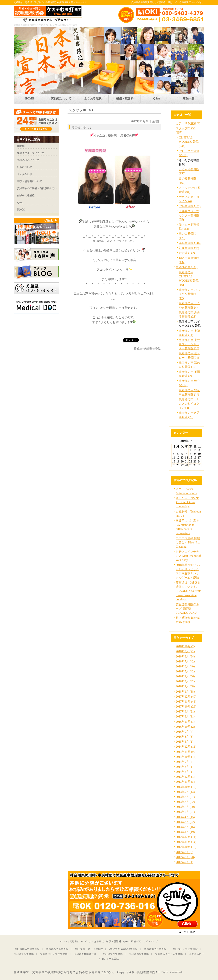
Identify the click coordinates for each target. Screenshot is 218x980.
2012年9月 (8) (184, 852)
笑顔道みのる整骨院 (57, 949)
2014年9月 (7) (184, 762)
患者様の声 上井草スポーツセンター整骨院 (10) (189, 344)
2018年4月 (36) (185, 676)
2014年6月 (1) (184, 772)
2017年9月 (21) (185, 711)
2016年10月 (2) (185, 727)
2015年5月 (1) (184, 742)
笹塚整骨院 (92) (189, 248)
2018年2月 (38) (185, 686)
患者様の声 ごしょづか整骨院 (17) (189, 294)
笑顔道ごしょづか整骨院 (54, 954)
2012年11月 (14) (186, 842)
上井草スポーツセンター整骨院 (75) (189, 215)
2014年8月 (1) (184, 767)
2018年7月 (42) (185, 661)
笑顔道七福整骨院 (139, 954)
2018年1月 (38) (185, 692)
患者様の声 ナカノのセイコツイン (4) (189, 404)
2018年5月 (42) (185, 671)
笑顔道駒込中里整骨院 (27, 949)
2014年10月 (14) (186, 757)
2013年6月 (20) (185, 807)
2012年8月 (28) (185, 857)
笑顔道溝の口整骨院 (155, 949)
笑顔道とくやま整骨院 (185, 949)
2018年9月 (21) (185, 651)
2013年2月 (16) (185, 827)
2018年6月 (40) (185, 666)
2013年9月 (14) (185, 792)
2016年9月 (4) (184, 732)
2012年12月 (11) (186, 837)
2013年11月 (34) (186, 782)
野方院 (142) (187, 253)
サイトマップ (151, 941)
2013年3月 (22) (185, 822)
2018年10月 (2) (185, 646)
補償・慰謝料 (114, 941)
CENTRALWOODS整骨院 (123, 949)
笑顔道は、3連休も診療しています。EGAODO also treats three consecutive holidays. (188, 591)
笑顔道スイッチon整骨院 (169, 954)
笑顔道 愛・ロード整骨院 (89, 949)
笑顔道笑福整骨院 (113, 954)
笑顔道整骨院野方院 (85, 954)
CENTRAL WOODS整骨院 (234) (189, 142)
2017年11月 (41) (186, 702)
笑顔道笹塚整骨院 (24, 954)
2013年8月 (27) (185, 797)
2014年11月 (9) (185, 752)
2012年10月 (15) (186, 847)
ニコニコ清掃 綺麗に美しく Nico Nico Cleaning (188, 542)
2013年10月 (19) (186, 787)
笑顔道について (78, 941)
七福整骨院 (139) (190, 206)
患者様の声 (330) (187, 267)
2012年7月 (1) (184, 862)
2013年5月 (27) (185, 812)
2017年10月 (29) (186, 706)
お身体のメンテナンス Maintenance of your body (188, 556)
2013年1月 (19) (185, 832)
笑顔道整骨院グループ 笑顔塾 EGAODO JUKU (187, 608)
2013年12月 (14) (186, 777)
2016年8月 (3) (184, 737)
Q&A (126, 941)
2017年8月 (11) (185, 716)
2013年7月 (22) (185, 802)
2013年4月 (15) (185, 817)
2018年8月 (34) (185, 656)
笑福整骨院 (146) (190, 243)
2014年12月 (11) (186, 747)
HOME (64, 941)
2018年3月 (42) (185, 681)
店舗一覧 (136, 941)
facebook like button (150, 340)
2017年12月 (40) (186, 697)
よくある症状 (97, 941)
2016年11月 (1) (185, 722)
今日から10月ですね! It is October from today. (187, 502)
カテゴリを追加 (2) (188, 123)
